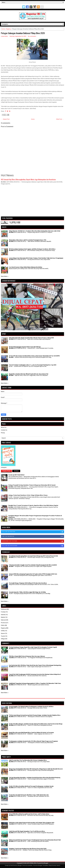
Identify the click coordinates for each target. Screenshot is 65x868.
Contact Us (4, 430)
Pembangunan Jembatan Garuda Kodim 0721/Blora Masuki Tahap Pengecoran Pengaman (33, 741)
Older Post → (60, 119)
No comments (32, 36)
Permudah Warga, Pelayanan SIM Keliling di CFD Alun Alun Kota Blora (28, 583)
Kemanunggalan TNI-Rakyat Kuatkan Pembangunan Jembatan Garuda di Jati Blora (31, 707)
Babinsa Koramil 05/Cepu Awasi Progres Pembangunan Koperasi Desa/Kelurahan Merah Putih (35, 840)
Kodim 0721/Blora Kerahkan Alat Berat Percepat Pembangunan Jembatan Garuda (31, 786)
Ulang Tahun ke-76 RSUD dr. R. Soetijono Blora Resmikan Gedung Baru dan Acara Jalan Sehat (35, 231)
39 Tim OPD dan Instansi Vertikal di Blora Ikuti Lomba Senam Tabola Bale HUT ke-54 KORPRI (34, 356)
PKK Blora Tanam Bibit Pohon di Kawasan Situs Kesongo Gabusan (27, 656)
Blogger (46, 863)
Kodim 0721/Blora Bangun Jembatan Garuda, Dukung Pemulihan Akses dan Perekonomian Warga (36, 724)
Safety (3, 631)
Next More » (5, 276)
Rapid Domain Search (55, 865)
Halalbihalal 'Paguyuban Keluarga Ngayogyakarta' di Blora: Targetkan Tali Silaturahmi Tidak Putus (35, 683)
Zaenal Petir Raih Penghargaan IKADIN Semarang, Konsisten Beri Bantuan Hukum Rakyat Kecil (35, 674)
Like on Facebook (33, 537)
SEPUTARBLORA (31, 863)
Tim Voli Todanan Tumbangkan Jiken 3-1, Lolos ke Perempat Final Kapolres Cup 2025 (33, 365)
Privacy (3, 433)
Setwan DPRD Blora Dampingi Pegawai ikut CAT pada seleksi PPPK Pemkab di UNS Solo (33, 574)
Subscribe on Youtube (33, 541)
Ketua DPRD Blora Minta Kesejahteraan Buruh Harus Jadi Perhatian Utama (29, 814)
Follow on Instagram (33, 546)
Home (3, 29)
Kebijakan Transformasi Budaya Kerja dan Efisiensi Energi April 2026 (28, 849)
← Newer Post (6, 119)
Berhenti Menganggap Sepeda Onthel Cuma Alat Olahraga (25, 347)
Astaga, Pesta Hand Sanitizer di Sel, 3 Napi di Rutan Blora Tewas (28, 495)
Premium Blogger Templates (41, 865)
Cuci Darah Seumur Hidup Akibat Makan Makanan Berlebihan (26, 267)
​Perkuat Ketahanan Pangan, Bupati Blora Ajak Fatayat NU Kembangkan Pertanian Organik (33, 647)
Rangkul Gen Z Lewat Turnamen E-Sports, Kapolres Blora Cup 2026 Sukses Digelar (33, 505)
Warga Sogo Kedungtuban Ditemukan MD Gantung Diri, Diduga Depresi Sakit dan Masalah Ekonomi (36, 769)
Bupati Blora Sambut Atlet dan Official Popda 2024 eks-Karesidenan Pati (29, 374)
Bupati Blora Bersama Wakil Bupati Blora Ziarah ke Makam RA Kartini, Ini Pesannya (31, 733)
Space (3, 633)
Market (3, 617)
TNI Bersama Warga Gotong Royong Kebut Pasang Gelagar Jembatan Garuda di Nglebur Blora (35, 715)
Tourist (3, 636)
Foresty (3, 612)
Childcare (4, 609)
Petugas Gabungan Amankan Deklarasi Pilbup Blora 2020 (23, 33)
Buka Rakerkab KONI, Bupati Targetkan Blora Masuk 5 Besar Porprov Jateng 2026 (31, 338)
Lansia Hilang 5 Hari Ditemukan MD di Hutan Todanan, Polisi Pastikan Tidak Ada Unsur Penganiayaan (36, 258)
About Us (4, 427)
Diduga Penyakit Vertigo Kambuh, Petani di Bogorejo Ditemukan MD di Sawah (32, 485)
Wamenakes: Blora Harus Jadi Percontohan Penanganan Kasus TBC (28, 240)
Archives (16, 471)
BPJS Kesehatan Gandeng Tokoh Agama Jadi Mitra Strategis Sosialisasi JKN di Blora (32, 249)
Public (3, 625)
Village (3, 639)
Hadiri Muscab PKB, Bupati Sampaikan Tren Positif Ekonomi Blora (27, 831)
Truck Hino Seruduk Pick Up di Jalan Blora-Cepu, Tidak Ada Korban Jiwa (29, 795)
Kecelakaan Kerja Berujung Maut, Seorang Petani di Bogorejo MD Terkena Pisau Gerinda (33, 556)
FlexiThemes (14, 865)
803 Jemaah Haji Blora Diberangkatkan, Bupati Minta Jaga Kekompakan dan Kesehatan (28, 179)
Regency (8, 29)
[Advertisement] (32, 201)
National (3, 620)
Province (3, 623)
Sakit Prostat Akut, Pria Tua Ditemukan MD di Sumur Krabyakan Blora (28, 760)
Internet (3, 615)
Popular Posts (6, 471)
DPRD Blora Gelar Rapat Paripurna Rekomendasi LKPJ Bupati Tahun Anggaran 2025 (32, 823)
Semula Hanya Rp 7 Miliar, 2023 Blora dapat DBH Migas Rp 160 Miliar (27, 592)
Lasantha (30, 865)
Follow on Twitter (33, 532)
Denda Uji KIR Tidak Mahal (16, 475)
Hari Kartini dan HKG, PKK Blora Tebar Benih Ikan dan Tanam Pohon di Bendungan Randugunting (35, 665)
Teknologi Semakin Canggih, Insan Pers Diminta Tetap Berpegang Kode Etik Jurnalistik (33, 565)
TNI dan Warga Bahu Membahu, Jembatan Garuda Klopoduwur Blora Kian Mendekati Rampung (35, 778)
